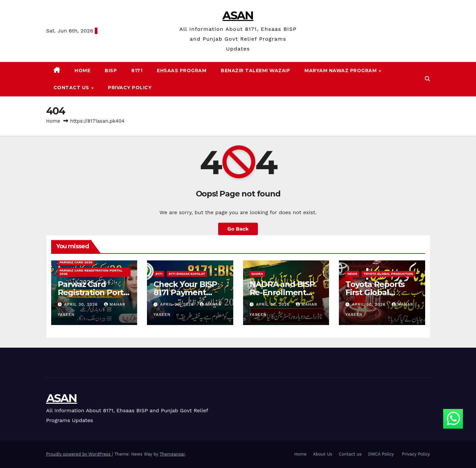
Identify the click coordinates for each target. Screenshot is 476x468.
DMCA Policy (382, 454)
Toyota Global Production (388, 274)
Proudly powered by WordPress (79, 454)
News (352, 274)
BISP (111, 71)
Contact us (72, 88)
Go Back (238, 229)
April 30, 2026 (82, 304)
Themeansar (172, 454)
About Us (322, 454)
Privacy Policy (130, 88)
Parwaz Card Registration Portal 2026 (91, 272)
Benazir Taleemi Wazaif (255, 71)
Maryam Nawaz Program (341, 71)
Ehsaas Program (182, 71)
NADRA (257, 274)
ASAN (238, 15)
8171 (137, 71)
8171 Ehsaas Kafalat (187, 274)
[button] (427, 79)
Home (82, 71)
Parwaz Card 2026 (76, 262)
